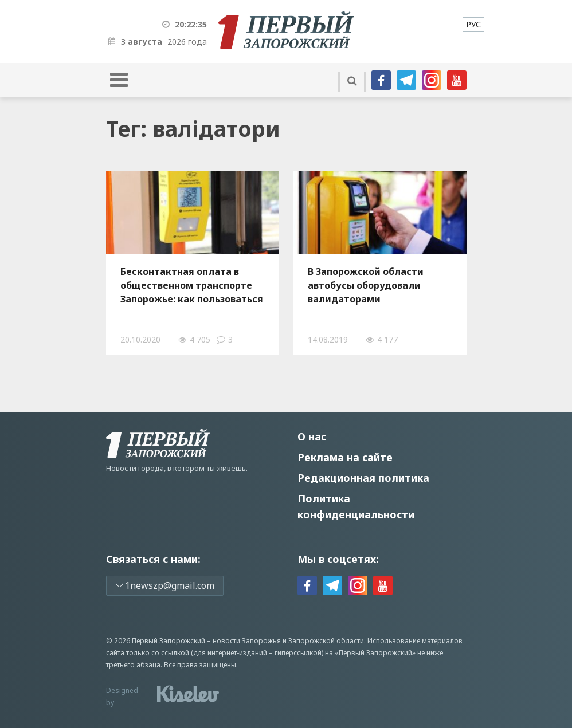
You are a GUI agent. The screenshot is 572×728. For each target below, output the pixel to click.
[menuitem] (473, 24)
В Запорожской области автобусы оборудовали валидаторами (366, 285)
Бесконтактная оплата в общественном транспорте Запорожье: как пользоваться (192, 285)
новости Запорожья (247, 641)
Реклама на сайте (345, 457)
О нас (312, 436)
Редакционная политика (363, 478)
